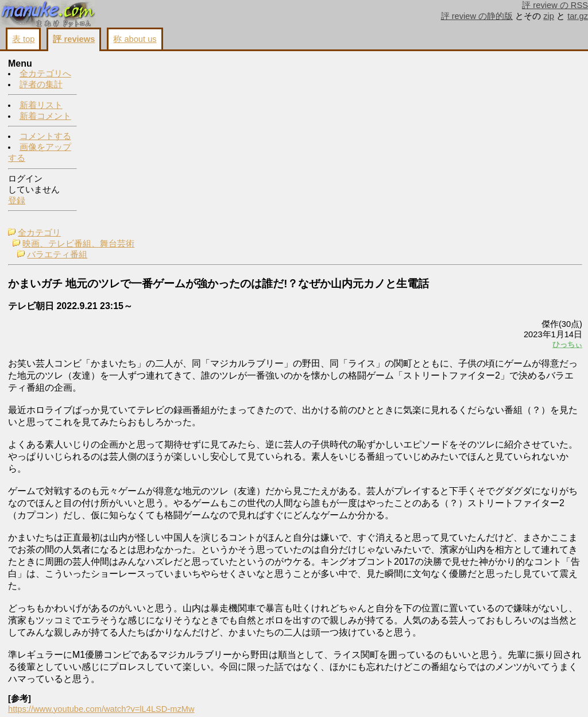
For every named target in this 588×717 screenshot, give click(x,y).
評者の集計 (41, 85)
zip (549, 16)
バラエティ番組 (138, 86)
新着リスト (41, 106)
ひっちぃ (424, 191)
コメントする (45, 137)
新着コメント (45, 117)
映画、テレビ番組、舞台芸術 (159, 75)
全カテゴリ (120, 64)
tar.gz (578, 16)
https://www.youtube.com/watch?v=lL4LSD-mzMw (182, 676)
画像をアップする (385, 695)
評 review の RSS (555, 5)
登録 (17, 201)
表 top (23, 39)
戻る (430, 695)
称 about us (135, 39)
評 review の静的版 (477, 16)
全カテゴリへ (45, 74)
